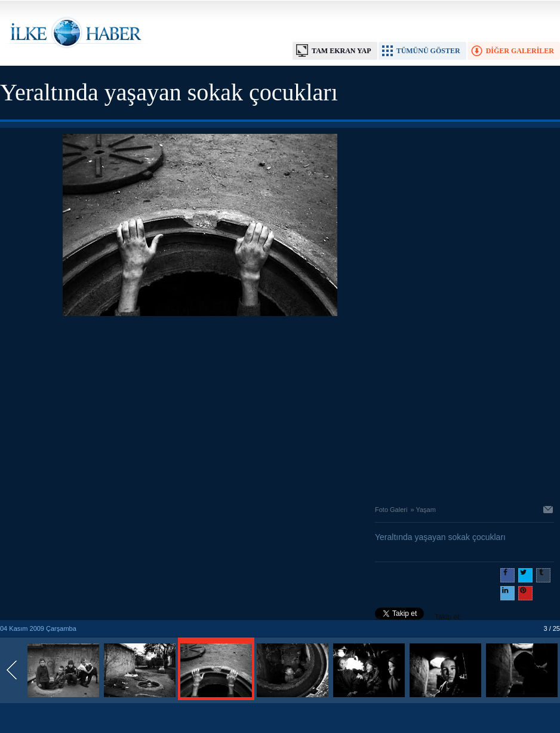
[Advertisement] (200, 407)
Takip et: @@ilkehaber (418, 618)
